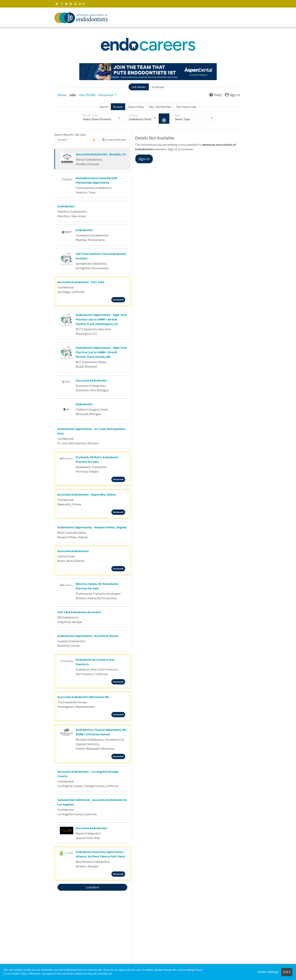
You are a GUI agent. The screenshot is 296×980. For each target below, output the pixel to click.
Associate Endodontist (91, 380)
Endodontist (66, 206)
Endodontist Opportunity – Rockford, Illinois (88, 636)
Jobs (72, 95)
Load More (92, 887)
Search (104, 107)
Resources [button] (106, 95)
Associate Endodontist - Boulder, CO (101, 154)
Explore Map (136, 107)
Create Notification (114, 140)
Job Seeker (139, 87)
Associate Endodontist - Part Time (81, 282)
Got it (287, 972)
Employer (158, 87)
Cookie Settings (268, 972)
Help (216, 95)
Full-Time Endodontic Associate (79, 612)
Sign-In (144, 159)
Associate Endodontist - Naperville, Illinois (87, 494)
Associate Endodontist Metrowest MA (83, 697)
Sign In (232, 95)
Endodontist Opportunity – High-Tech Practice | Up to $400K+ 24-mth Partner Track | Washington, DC (101, 319)
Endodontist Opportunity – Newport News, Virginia (92, 527)
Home (62, 95)
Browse (118, 107)
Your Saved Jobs (186, 107)
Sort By (62, 140)
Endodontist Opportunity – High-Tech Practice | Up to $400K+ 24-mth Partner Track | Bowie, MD (101, 352)
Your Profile (87, 95)
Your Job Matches (160, 107)
